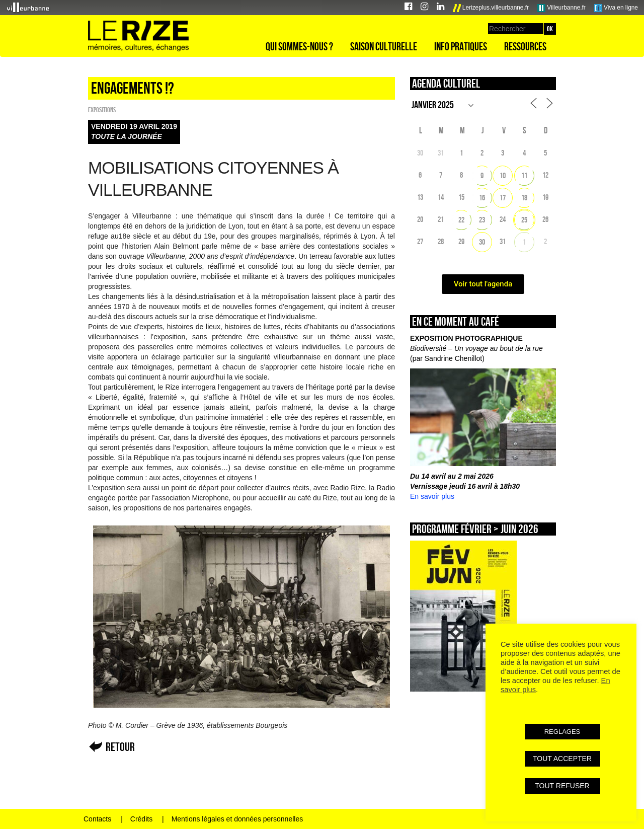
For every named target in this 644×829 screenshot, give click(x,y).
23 (482, 220)
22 (461, 220)
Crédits (141, 819)
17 (503, 198)
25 (524, 220)
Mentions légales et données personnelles (237, 819)
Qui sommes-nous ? (299, 46)
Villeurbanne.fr (561, 8)
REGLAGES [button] (562, 732)
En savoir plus (432, 496)
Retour (120, 747)
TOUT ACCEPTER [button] (562, 759)
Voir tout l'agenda (483, 284)
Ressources (525, 46)
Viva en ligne (616, 8)
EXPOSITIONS (102, 110)
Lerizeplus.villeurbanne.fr (491, 8)
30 (482, 242)
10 (503, 175)
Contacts (97, 819)
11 (524, 175)
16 (482, 198)
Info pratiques (461, 46)
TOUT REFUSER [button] (562, 786)
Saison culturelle (384, 46)
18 (524, 198)
